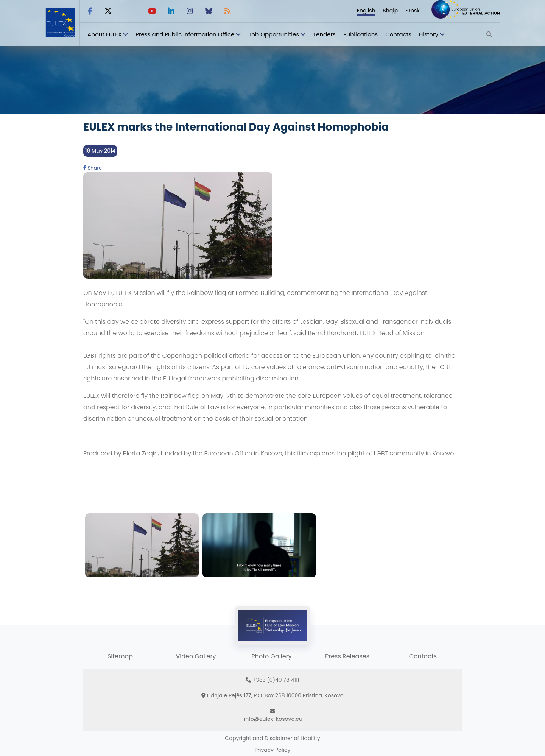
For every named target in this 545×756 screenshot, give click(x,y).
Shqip (391, 11)
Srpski (413, 11)
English (366, 11)
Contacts (398, 34)
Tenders (324, 34)
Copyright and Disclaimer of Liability (272, 738)
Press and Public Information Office (185, 34)
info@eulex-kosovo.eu (273, 719)
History (429, 34)
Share (93, 168)
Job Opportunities (274, 34)
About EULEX (104, 34)
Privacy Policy (273, 750)
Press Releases (347, 656)
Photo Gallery (271, 656)
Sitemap (120, 656)
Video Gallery (196, 656)
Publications (360, 34)
